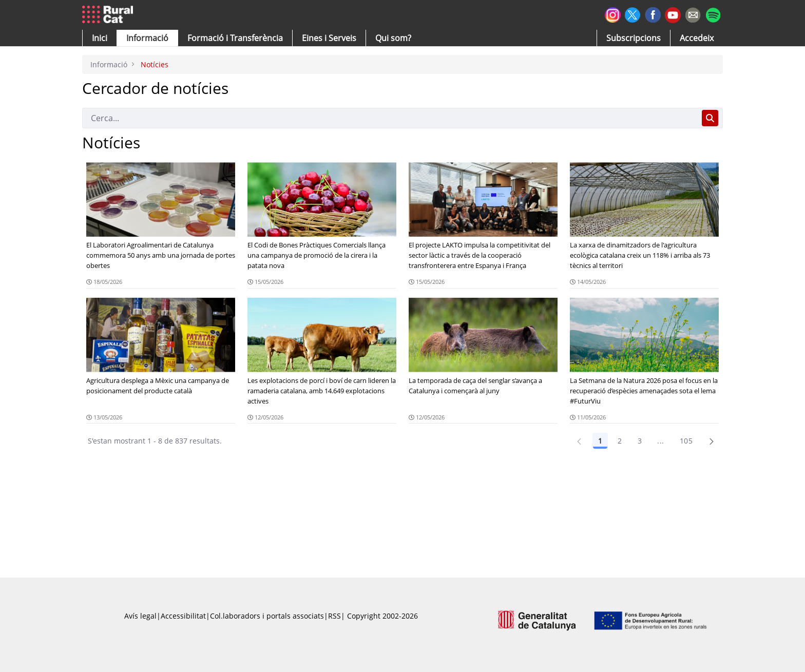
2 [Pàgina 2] (620, 441)
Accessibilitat (183, 616)
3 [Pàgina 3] (640, 441)
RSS (334, 616)
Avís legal (140, 616)
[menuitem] (235, 38)
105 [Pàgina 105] (686, 441)
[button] (100, 38)
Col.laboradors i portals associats (267, 616)
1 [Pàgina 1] (600, 441)
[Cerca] (390, 118)
